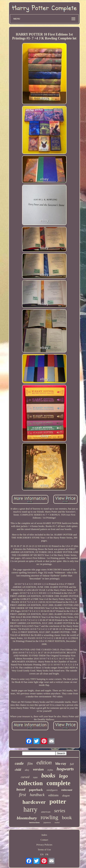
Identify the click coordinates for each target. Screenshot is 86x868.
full (72, 764)
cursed (25, 777)
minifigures (52, 790)
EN (42, 854)
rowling (50, 817)
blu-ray (61, 764)
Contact (44, 840)
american (46, 812)
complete (58, 783)
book (67, 818)
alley (27, 770)
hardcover (34, 802)
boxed (21, 789)
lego (63, 776)
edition (44, 762)
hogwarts (65, 769)
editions (53, 795)
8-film (50, 770)
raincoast (67, 790)
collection (31, 783)
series (60, 811)
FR (47, 854)
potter (58, 801)
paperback (36, 790)
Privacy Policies (44, 845)
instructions (35, 822)
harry (30, 810)
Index (44, 835)
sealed (57, 822)
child (18, 770)
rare (35, 777)
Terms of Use (44, 850)
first (23, 795)
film (30, 764)
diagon (66, 796)
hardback (37, 795)
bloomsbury (27, 818)
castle (19, 763)
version (38, 769)
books (48, 776)
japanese (47, 822)
